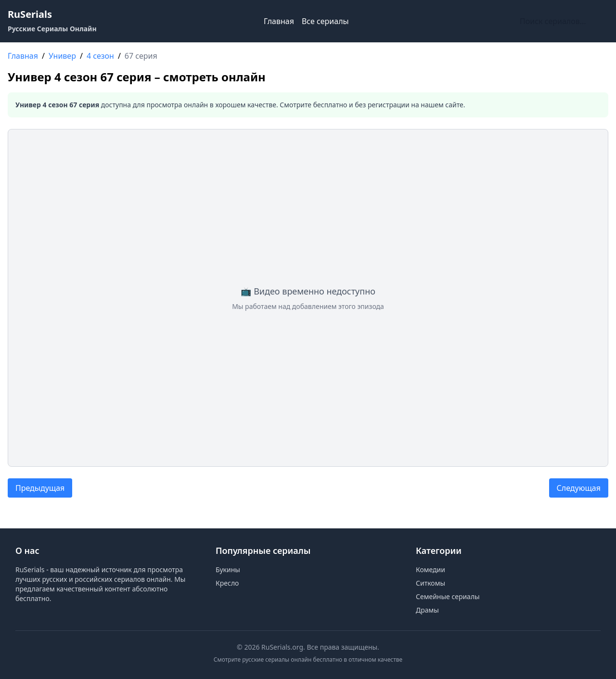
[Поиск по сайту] (562, 21)
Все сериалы (325, 21)
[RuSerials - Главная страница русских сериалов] (52, 21)
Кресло (227, 583)
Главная (279, 21)
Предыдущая (40, 488)
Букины (228, 570)
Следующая (579, 488)
